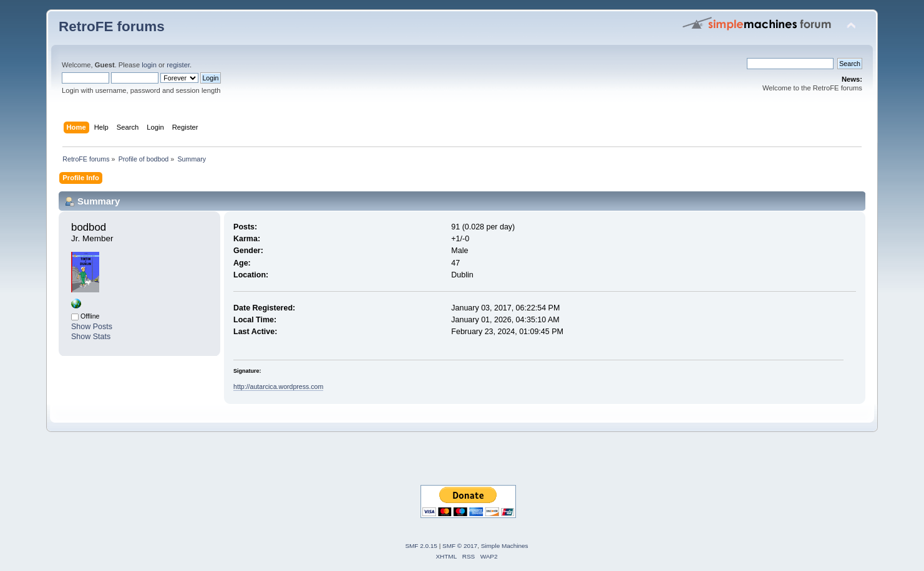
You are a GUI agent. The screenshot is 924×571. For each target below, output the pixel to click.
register (178, 65)
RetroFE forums (112, 26)
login (149, 65)
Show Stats (91, 337)
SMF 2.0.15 (421, 546)
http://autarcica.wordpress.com (278, 386)
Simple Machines (505, 546)
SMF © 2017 (460, 546)
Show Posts (92, 327)
